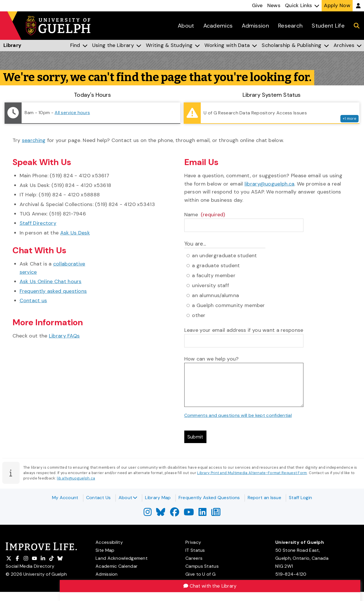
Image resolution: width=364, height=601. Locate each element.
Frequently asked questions (53, 291)
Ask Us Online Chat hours (51, 281)
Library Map (158, 498)
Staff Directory (38, 223)
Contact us (33, 300)
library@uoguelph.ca (270, 184)
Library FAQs (64, 336)
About (128, 498)
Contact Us (99, 498)
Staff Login (300, 498)
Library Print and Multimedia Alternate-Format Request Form (252, 474)
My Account (65, 498)
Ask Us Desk (75, 233)
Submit (197, 437)
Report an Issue (265, 498)
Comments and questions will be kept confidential (238, 415)
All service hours (72, 113)
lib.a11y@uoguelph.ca (76, 480)
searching (34, 140)
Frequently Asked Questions (209, 498)
